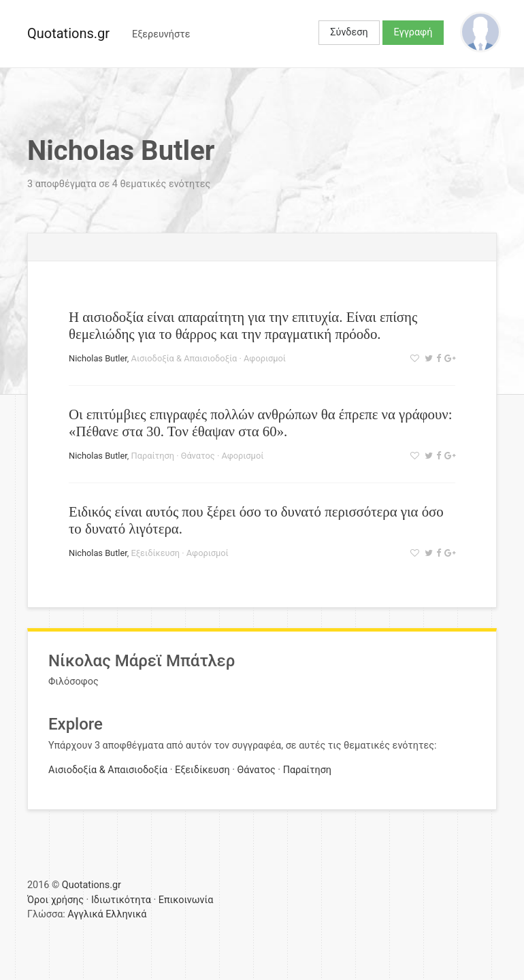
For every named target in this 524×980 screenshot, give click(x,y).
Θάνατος (198, 456)
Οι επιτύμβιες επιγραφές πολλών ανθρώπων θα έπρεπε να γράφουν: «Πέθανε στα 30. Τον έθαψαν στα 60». (260, 423)
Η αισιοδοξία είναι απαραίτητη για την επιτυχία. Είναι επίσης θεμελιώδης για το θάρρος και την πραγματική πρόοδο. (243, 325)
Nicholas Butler (98, 358)
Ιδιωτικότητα (121, 900)
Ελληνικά (126, 914)
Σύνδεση (349, 32)
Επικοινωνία (186, 900)
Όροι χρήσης (55, 900)
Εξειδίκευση (156, 553)
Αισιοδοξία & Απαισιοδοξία (184, 358)
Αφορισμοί (265, 358)
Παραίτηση (153, 456)
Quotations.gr (68, 33)
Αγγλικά (85, 914)
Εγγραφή (413, 32)
